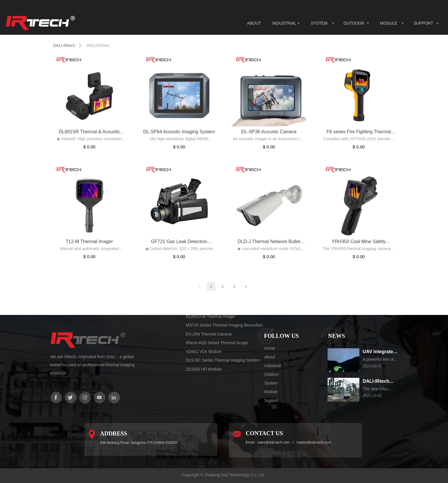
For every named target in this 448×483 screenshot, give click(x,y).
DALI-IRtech (64, 45)
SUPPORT (423, 23)
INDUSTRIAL (284, 23)
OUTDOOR (354, 23)
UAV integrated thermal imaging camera (381, 352)
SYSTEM (319, 23)
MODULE (389, 23)
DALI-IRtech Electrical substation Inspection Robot (376, 382)
